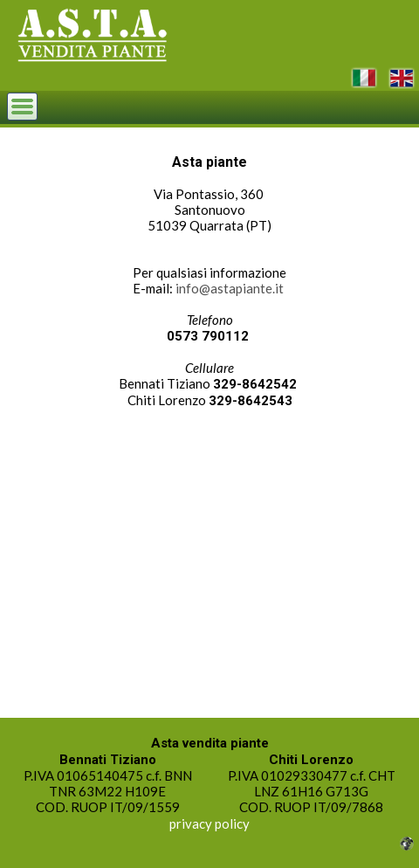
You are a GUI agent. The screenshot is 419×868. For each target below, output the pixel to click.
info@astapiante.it (230, 288)
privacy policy (209, 823)
